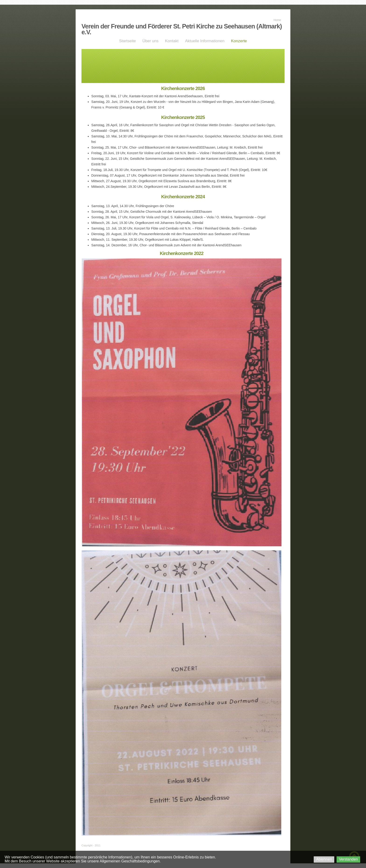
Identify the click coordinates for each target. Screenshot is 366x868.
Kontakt (172, 41)
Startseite (127, 41)
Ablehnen (324, 859)
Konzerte (239, 41)
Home (277, 20)
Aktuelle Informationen (205, 41)
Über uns (150, 41)
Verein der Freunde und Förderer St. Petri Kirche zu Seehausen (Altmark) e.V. (182, 29)
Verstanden (348, 859)
